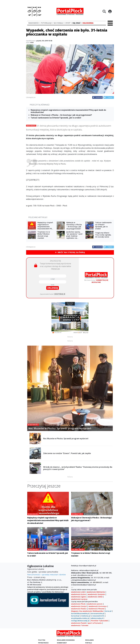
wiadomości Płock (78, 604)
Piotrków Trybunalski (100, 621)
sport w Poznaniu (95, 623)
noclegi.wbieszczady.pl (80, 621)
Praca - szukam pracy (36, 577)
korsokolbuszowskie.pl (80, 613)
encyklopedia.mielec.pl (80, 618)
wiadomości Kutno (79, 594)
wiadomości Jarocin (95, 604)
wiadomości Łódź (78, 592)
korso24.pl (75, 616)
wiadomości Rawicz (79, 609)
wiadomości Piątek (79, 623)
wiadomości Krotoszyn (98, 606)
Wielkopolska (98, 611)
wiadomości (87, 611)
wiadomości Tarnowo (80, 625)
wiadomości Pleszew (96, 609)
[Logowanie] (110, 11)
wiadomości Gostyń (79, 606)
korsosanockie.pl (98, 613)
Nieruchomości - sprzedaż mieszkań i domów (46, 575)
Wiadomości (31, 126)
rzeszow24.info (98, 616)
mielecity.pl (86, 616)
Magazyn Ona (77, 611)
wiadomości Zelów (95, 597)
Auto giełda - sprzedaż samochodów (43, 572)
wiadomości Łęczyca (79, 599)
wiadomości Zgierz (79, 597)
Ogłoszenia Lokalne (36, 569)
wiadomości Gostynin (96, 594)
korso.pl (108, 611)
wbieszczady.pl (97, 618)
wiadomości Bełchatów (96, 592)
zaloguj (53, 288)
